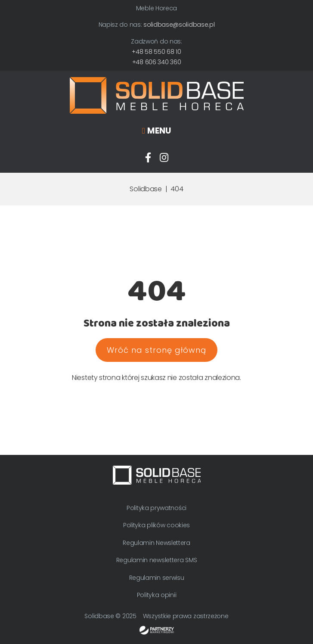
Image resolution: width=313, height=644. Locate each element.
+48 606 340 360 (157, 62)
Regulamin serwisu (157, 578)
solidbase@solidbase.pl (179, 25)
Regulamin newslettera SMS (157, 560)
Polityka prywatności (156, 508)
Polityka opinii (157, 595)
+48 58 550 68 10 (156, 52)
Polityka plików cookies (156, 525)
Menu (159, 131)
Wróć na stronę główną (156, 350)
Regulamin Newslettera (156, 543)
